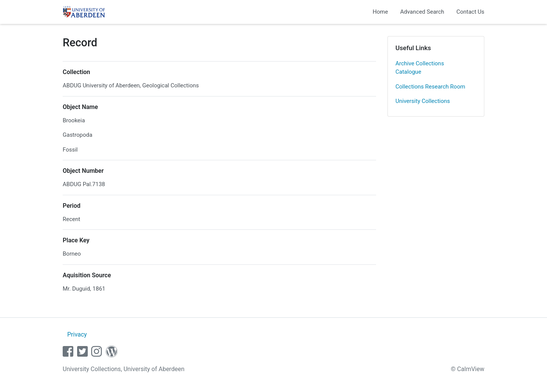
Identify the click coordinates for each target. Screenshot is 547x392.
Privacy (77, 334)
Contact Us (470, 12)
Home (380, 12)
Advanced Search (422, 12)
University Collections (423, 101)
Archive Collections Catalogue (420, 68)
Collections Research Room (430, 87)
